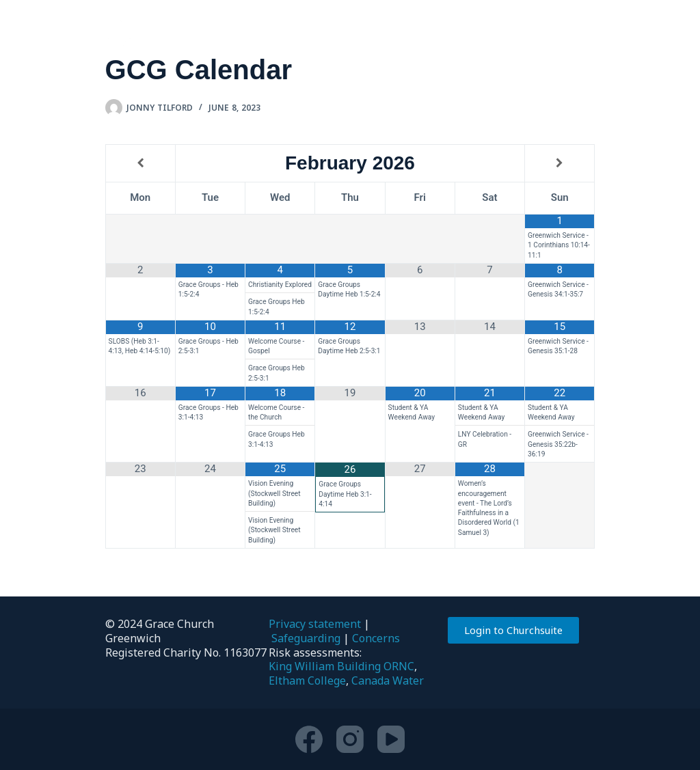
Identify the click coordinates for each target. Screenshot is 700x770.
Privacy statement (315, 624)
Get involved (322, 34)
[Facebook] (309, 739)
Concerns (376, 638)
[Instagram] (350, 739)
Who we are (200, 34)
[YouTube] (391, 739)
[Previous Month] (140, 164)
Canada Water (388, 680)
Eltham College (307, 680)
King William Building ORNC (341, 666)
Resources (444, 34)
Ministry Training (573, 34)
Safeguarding (306, 638)
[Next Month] (560, 164)
